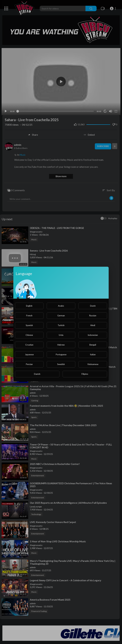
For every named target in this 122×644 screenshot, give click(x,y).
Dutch (93, 306)
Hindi (93, 325)
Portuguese (61, 354)
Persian (29, 364)
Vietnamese (93, 364)
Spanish (29, 325)
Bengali (93, 345)
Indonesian (93, 335)
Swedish (61, 364)
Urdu (61, 335)
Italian (93, 354)
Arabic (61, 306)
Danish (37, 374)
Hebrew (61, 345)
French (29, 316)
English (29, 306)
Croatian (29, 345)
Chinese (29, 335)
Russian (93, 316)
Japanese (29, 354)
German (61, 316)
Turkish (61, 325)
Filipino (85, 374)
